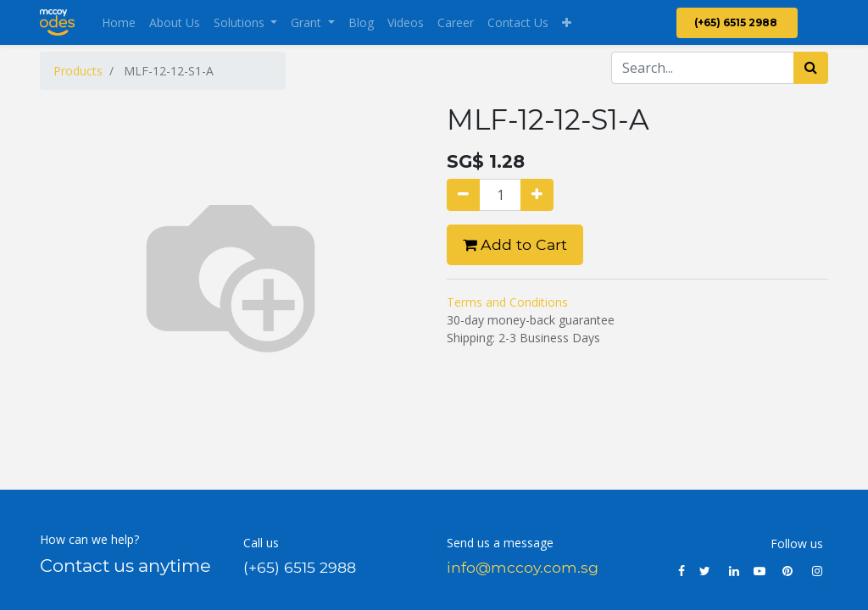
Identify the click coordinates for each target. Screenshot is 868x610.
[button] (567, 22)
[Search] (811, 68)
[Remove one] (463, 195)
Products (78, 71)
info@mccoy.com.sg (523, 567)
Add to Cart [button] (515, 244)
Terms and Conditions (507, 302)
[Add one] (537, 195)
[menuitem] (119, 22)
